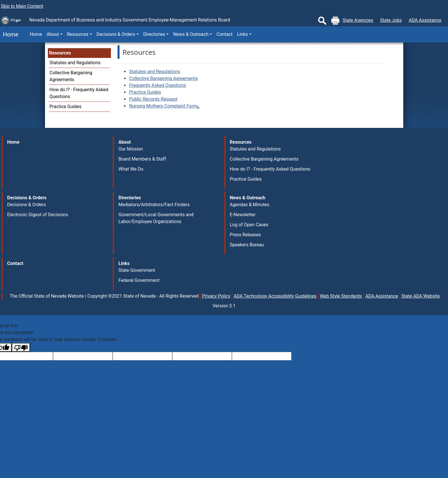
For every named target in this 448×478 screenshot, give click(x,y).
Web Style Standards (341, 296)
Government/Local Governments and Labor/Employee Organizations (156, 218)
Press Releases (245, 235)
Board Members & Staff (142, 159)
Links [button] (242, 34)
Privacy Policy (216, 296)
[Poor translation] (21, 347)
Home (9, 34)
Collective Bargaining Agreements (163, 78)
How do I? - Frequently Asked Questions (270, 169)
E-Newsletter (243, 215)
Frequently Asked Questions (157, 85)
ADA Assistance (425, 20)
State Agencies (358, 20)
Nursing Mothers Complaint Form (163, 106)
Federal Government (139, 280)
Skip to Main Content (22, 6)
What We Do (131, 169)
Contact (224, 34)
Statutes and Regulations (75, 63)
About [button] (53, 34)
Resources (60, 53)
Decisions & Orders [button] (116, 34)
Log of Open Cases (249, 225)
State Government (137, 270)
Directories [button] (154, 34)
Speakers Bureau (247, 245)
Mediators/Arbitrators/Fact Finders (154, 205)
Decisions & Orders (27, 205)
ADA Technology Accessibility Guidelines (275, 296)
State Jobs (391, 20)
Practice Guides (66, 107)
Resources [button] (78, 34)
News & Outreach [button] (191, 34)
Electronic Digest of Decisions (38, 215)
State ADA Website (421, 296)
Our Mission (131, 149)
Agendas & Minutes (250, 205)
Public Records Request (153, 99)
